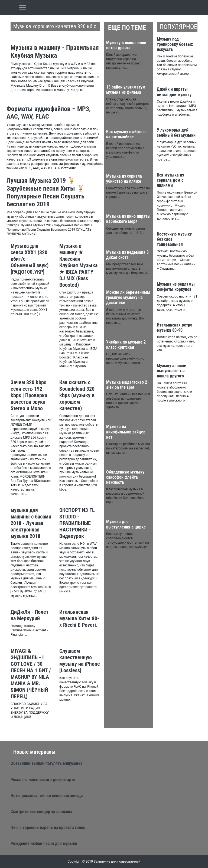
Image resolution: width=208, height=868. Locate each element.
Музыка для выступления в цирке (126, 524)
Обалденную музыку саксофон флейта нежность (125, 477)
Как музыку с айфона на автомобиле (126, 134)
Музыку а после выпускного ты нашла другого (171, 371)
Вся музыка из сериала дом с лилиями (170, 180)
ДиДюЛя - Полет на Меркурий (30, 615)
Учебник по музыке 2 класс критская (126, 345)
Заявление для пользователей (117, 862)
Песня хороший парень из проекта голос (48, 828)
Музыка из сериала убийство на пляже (124, 179)
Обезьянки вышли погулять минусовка (47, 763)
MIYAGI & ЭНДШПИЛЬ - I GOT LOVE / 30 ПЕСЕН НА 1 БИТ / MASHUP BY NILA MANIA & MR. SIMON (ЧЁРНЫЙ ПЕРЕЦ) (31, 674)
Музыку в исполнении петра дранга (126, 45)
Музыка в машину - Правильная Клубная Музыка (55, 52)
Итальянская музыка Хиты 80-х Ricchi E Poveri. (79, 618)
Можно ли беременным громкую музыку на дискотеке (128, 297)
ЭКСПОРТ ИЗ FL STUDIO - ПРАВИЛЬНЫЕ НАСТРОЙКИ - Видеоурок (77, 523)
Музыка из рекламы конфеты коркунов (176, 287)
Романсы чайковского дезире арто (43, 780)
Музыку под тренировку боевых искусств (175, 44)
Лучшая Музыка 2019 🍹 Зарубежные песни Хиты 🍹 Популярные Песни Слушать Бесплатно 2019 (46, 192)
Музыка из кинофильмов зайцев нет (126, 432)
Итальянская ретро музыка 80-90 (175, 328)
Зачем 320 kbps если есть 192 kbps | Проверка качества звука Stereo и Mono (29, 395)
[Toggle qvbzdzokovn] (22, 8)
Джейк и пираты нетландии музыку (174, 92)
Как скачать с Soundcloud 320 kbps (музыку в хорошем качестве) (77, 395)
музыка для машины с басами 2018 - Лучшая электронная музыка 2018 (31, 523)
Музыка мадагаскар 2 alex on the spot (127, 385)
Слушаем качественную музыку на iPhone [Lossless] (80, 661)
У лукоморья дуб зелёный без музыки (176, 133)
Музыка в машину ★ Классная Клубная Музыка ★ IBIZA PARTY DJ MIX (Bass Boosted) (78, 265)
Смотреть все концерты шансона (41, 812)
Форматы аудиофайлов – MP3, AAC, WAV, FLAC (49, 113)
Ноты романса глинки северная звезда (47, 796)
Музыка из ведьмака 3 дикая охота (127, 255)
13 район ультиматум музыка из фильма (126, 90)
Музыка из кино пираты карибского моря (128, 219)
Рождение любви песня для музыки (44, 843)
